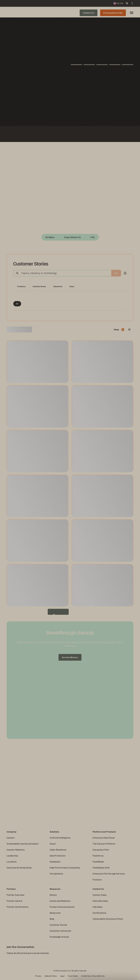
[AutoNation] (58, 134)
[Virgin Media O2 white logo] (74, 134)
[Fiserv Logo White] (42, 134)
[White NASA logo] (26, 134)
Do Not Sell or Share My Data (93, 976)
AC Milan (50, 237)
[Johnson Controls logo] (34, 134)
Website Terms (51, 976)
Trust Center (73, 976)
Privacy (38, 976)
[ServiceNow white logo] (50, 134)
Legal (62, 976)
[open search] (127, 3)
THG (92, 237)
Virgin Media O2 (72, 237)
